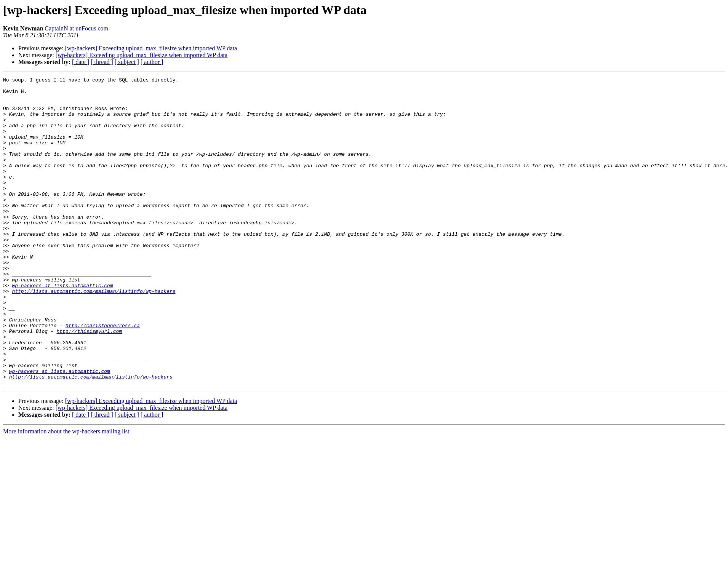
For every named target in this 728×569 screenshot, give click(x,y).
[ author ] (152, 62)
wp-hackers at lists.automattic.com (62, 328)
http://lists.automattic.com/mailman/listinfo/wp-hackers (94, 334)
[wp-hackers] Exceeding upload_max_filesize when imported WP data (151, 48)
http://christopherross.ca (103, 376)
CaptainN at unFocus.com (76, 28)
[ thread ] (102, 62)
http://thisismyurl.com (89, 382)
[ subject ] (127, 62)
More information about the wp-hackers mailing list (66, 493)
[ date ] (81, 62)
